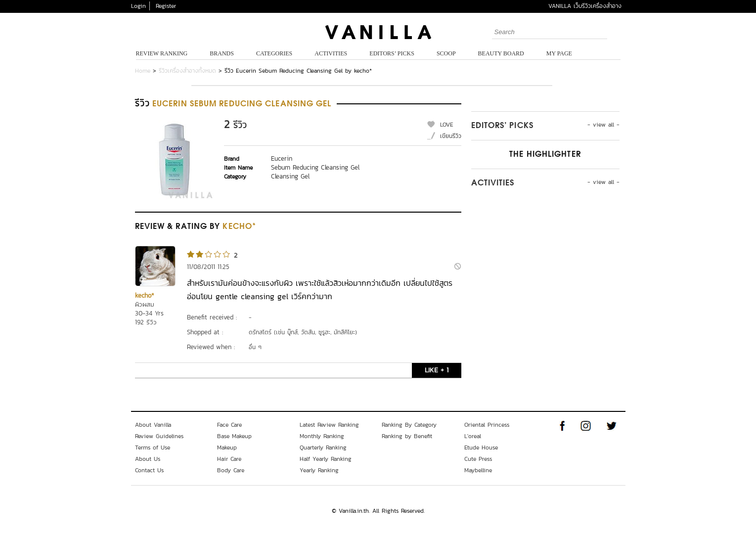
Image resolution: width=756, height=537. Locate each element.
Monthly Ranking (322, 436)
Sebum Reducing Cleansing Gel (315, 167)
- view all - (603, 125)
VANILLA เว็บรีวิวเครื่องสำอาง (585, 6)
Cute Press (478, 459)
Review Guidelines (159, 436)
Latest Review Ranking (329, 425)
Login (138, 6)
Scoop (446, 53)
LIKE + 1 (437, 370)
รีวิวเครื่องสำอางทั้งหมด (187, 71)
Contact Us (149, 470)
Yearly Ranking (319, 470)
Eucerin (282, 158)
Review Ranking (162, 53)
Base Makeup (234, 436)
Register (166, 6)
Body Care (231, 470)
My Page (559, 53)
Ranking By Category (409, 425)
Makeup (227, 447)
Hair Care (229, 459)
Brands (222, 53)
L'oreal (473, 436)
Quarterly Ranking (323, 447)
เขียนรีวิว (451, 136)
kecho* (145, 295)
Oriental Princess (487, 425)
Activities (331, 53)
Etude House (481, 447)
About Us (148, 459)
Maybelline (478, 470)
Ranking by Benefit (407, 436)
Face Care (229, 425)
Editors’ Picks (392, 53)
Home (143, 71)
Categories (274, 53)
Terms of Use (153, 447)
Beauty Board (501, 53)
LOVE (447, 125)
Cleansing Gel (290, 176)
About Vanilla (153, 425)
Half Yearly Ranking (326, 459)
